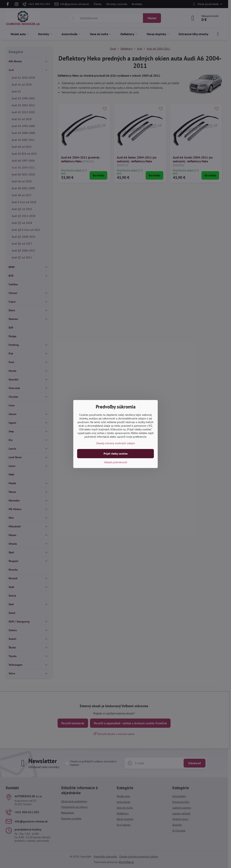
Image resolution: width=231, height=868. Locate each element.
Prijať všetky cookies (116, 454)
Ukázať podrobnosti (116, 462)
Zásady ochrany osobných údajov (116, 443)
